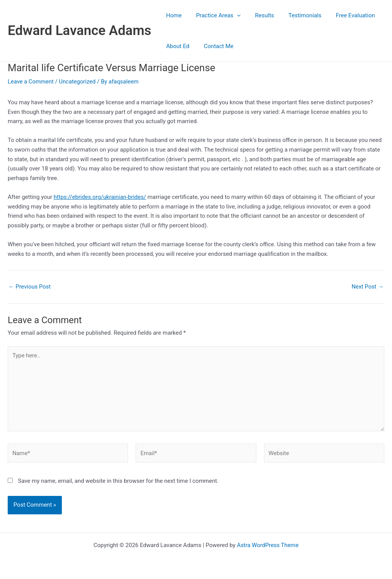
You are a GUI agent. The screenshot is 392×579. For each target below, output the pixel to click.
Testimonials (295, 15)
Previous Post (30, 287)
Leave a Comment (31, 82)
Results (257, 15)
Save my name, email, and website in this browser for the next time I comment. (118, 482)
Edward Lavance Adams (80, 31)
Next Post (367, 287)
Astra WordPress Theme (268, 545)
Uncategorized (78, 82)
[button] (233, 15)
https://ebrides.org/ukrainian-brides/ (100, 197)
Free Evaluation (342, 15)
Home (173, 15)
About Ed (177, 46)
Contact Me (214, 46)
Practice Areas (214, 15)
